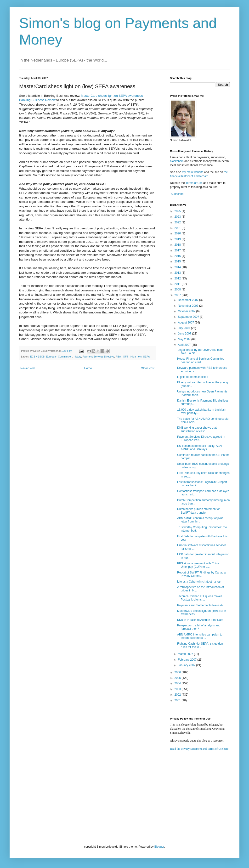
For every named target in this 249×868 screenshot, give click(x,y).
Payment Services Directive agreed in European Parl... (201, 438)
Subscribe (177, 194)
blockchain (177, 161)
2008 (178, 289)
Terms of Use (194, 183)
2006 (178, 672)
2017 (178, 250)
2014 (178, 267)
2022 (178, 222)
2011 (178, 284)
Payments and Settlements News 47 (200, 605)
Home (88, 368)
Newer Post (28, 368)
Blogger (159, 847)
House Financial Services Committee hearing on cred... (201, 360)
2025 (178, 211)
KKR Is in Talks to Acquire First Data (200, 620)
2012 (178, 278)
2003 (178, 689)
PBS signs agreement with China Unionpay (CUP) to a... (198, 565)
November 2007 (189, 306)
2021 (178, 228)
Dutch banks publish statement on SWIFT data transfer (199, 511)
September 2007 (189, 317)
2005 (178, 678)
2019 (178, 239)
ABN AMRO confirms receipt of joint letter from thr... (200, 520)
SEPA (147, 357)
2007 (178, 295)
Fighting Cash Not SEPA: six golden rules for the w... (200, 645)
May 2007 (185, 339)
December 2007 (189, 300)
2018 (178, 245)
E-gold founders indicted (193, 377)
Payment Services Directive (98, 357)
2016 (178, 256)
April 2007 (185, 345)
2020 (178, 233)
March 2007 (186, 654)
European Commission (59, 357)
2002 (178, 695)
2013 (178, 273)
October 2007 (187, 311)
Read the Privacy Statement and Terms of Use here (199, 749)
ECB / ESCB (37, 357)
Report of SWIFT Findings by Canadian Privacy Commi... (202, 574)
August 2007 (186, 323)
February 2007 (188, 660)
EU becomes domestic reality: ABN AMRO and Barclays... (199, 448)
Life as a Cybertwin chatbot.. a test (199, 582)
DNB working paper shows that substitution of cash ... (197, 429)
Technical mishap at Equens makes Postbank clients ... (200, 598)
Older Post (148, 368)
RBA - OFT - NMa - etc (129, 357)
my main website (193, 172)
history (77, 357)
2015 (178, 261)
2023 (178, 217)
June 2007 (185, 334)
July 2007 (184, 328)
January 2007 (187, 665)
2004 (178, 683)
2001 (178, 700)
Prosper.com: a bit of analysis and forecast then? (199, 627)
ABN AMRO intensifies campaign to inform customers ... (200, 636)
